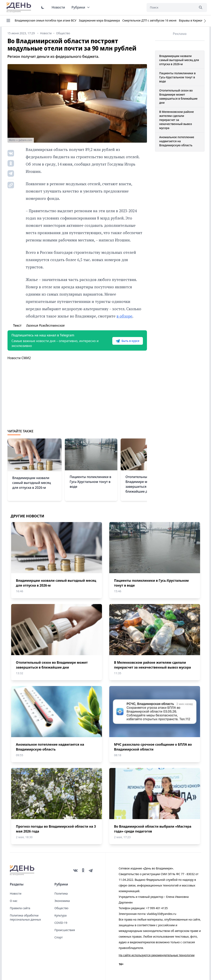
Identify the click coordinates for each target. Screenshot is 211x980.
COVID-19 (61, 923)
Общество (62, 908)
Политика (61, 893)
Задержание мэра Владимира (99, 20)
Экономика (62, 901)
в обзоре (124, 316)
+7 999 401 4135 (157, 908)
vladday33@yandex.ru (161, 914)
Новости (58, 7)
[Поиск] (171, 8)
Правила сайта (20, 908)
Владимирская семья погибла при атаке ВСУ (46, 20)
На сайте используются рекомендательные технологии (157, 955)
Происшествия (65, 930)
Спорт (59, 937)
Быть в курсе (127, 341)
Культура (61, 915)
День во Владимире (19, 8)
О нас (14, 901)
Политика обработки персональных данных (25, 917)
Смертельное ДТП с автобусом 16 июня (149, 20)
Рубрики (81, 7)
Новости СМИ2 (19, 358)
